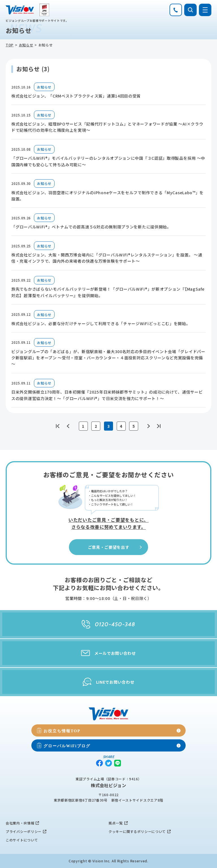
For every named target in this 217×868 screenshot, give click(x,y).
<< (58, 426)
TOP (10, 45)
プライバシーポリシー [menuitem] (24, 831)
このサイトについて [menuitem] (22, 840)
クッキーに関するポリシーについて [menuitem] (137, 831)
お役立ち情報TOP (62, 731)
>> (159, 426)
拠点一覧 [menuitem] (116, 823)
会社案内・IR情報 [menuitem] (20, 823)
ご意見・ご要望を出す (116, 547)
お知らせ (26, 45)
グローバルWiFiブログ (67, 746)
